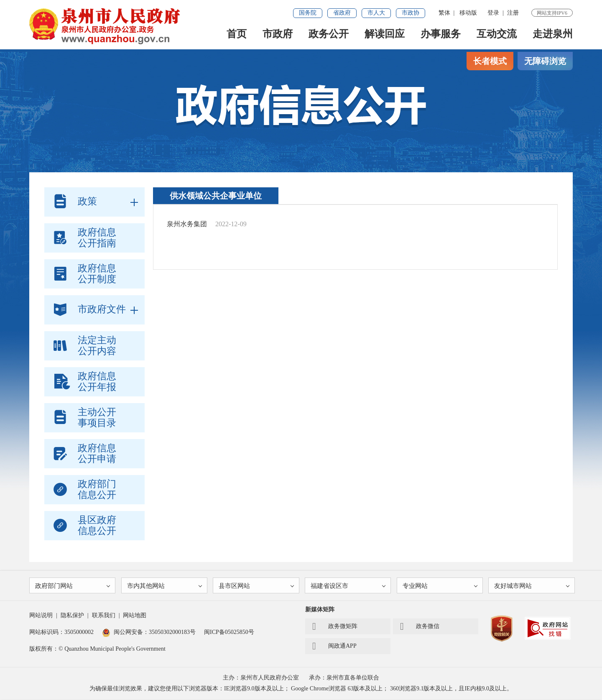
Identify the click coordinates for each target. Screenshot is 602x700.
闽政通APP (334, 647)
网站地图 (135, 616)
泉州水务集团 (187, 224)
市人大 (376, 13)
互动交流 (497, 34)
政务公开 (329, 34)
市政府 (278, 34)
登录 (493, 13)
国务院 (308, 13)
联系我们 (104, 616)
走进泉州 (553, 34)
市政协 (411, 13)
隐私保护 (72, 616)
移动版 (468, 13)
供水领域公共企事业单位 (216, 196)
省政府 (342, 13)
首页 (237, 34)
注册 (513, 13)
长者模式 (490, 61)
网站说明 (41, 616)
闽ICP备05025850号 (229, 633)
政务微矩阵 (335, 627)
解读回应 (385, 34)
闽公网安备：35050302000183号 (149, 633)
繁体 (444, 13)
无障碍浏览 (545, 61)
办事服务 (441, 34)
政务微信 (420, 627)
